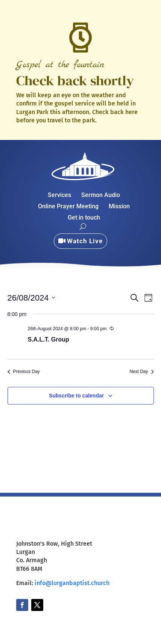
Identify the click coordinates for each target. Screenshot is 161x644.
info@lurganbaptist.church (72, 583)
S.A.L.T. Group (49, 339)
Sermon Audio (101, 196)
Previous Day (24, 372)
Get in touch (84, 218)
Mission (119, 207)
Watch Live (85, 241)
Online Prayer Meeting (68, 207)
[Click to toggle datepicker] (31, 298)
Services (59, 196)
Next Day (141, 372)
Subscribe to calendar (76, 396)
